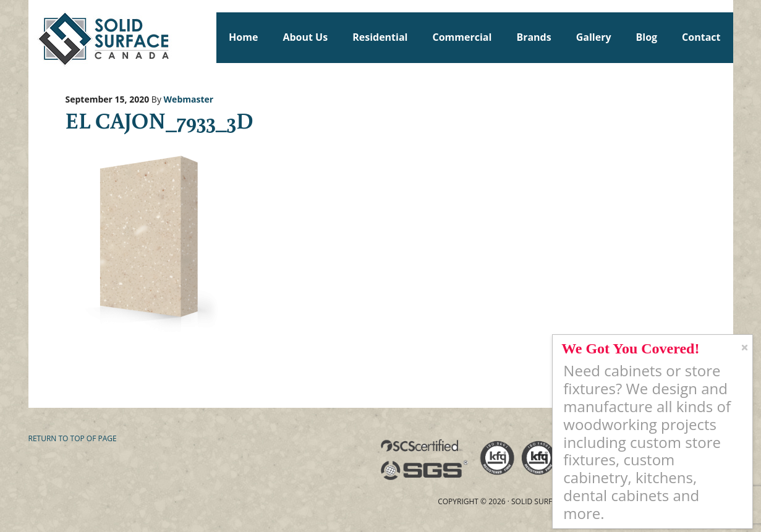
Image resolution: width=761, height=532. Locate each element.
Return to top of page (73, 438)
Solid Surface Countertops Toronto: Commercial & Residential (34, 37)
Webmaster (189, 99)
